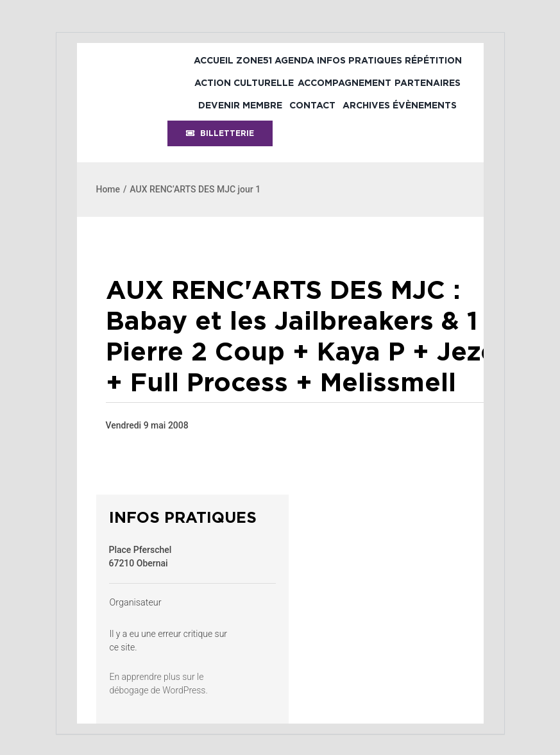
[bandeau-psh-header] (143, 57)
